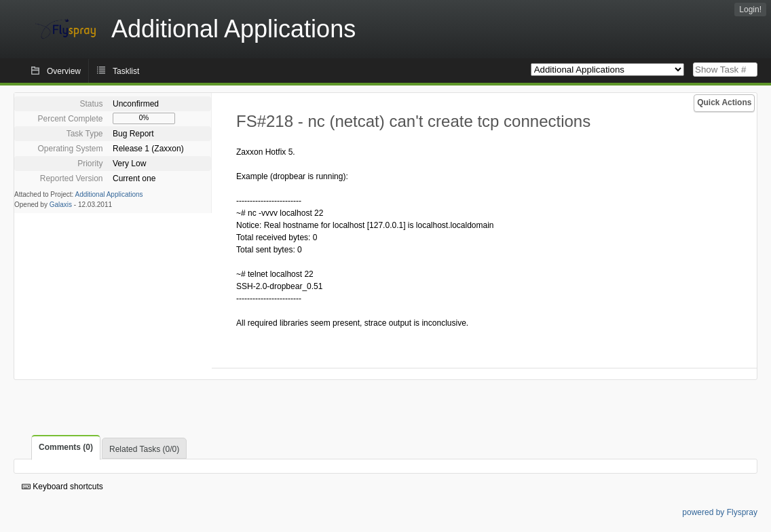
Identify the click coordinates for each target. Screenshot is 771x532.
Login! (750, 9)
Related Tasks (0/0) (144, 449)
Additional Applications (109, 194)
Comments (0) (66, 447)
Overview (64, 71)
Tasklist (126, 71)
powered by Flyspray (720, 512)
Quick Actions (724, 102)
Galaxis (61, 205)
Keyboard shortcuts (62, 487)
